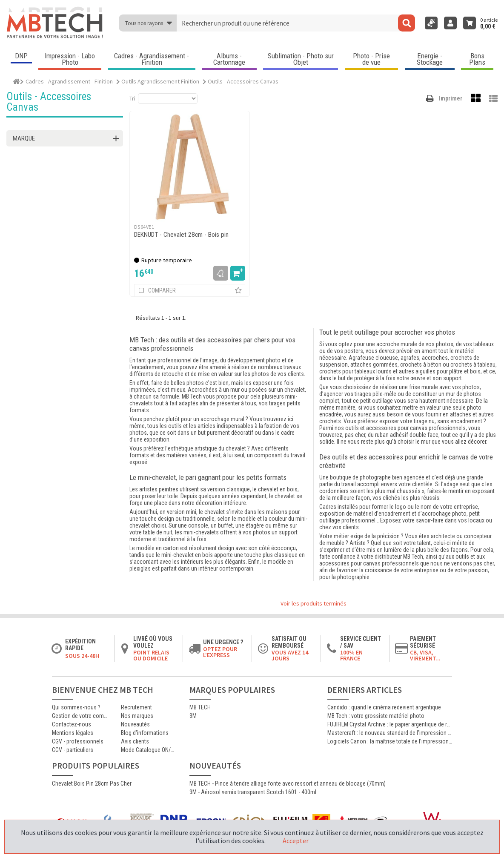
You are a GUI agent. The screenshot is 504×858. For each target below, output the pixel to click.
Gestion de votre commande (80, 716)
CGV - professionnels (78, 741)
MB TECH (200, 707)
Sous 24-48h (82, 656)
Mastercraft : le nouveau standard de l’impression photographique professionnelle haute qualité (390, 733)
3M (193, 716)
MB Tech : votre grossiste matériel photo (376, 716)
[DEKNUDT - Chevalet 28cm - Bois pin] (190, 167)
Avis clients (135, 741)
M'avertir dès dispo (221, 273)
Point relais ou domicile (151, 655)
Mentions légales (73, 733)
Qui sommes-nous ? (76, 707)
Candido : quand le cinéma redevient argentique (384, 707)
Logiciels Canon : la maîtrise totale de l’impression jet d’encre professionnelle (390, 741)
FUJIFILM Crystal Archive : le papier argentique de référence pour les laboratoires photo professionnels (390, 724)
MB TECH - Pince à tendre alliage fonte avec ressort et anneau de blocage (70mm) (288, 783)
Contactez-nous (72, 724)
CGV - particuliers (73, 750)
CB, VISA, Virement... (425, 655)
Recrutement (136, 707)
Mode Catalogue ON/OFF (149, 750)
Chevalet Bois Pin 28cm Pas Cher (92, 783)
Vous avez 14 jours (290, 655)
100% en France (351, 655)
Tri (132, 98)
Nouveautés (135, 724)
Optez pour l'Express (220, 652)
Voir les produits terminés (314, 603)
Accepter (296, 841)
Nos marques (137, 716)
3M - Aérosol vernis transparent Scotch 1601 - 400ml (253, 792)
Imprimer (451, 98)
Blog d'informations (145, 733)
